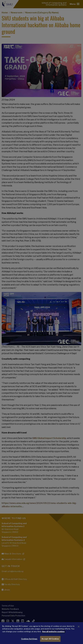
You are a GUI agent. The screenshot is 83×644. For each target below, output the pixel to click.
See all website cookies (53, 631)
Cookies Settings (29, 639)
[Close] (79, 627)
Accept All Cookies (50, 639)
